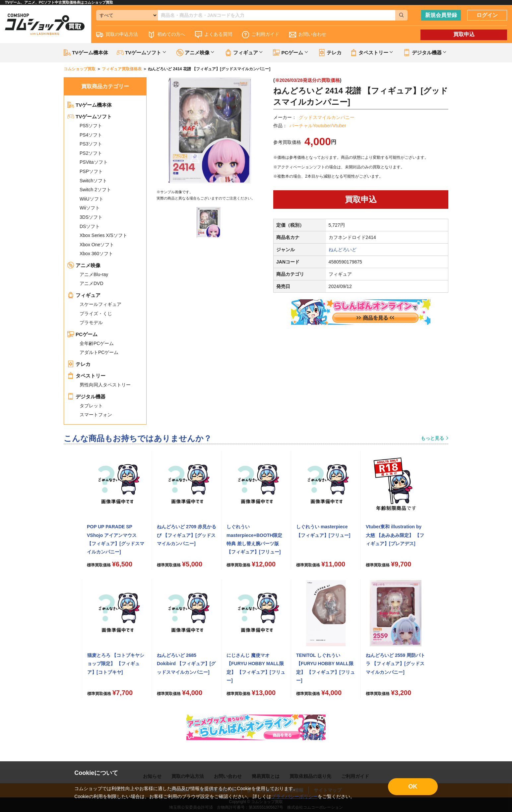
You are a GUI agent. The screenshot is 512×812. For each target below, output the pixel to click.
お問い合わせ (308, 35)
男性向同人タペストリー (105, 385)
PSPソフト (91, 171)
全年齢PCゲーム (97, 343)
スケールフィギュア (100, 304)
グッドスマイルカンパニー (327, 117)
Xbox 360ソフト (96, 254)
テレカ (330, 53)
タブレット (91, 406)
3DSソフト (91, 217)
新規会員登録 (441, 15)
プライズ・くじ (96, 314)
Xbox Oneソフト (97, 245)
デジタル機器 (86, 397)
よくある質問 (214, 35)
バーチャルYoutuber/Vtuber (318, 126)
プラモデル (91, 322)
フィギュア (84, 295)
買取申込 (464, 34)
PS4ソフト (91, 135)
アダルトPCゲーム (99, 352)
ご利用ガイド (261, 35)
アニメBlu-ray (94, 274)
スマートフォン (96, 415)
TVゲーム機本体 (86, 53)
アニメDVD (92, 283)
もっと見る (432, 438)
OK (413, 786)
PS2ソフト (91, 153)
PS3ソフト (91, 144)
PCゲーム (82, 334)
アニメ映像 (84, 265)
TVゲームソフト (90, 116)
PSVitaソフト (94, 162)
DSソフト (90, 226)
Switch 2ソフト (95, 190)
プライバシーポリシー (294, 796)
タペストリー (86, 376)
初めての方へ (166, 35)
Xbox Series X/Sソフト (103, 235)
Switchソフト (93, 181)
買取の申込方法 (117, 35)
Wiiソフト (90, 208)
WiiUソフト (92, 199)
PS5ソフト (91, 126)
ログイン (487, 15)
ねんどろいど (343, 250)
